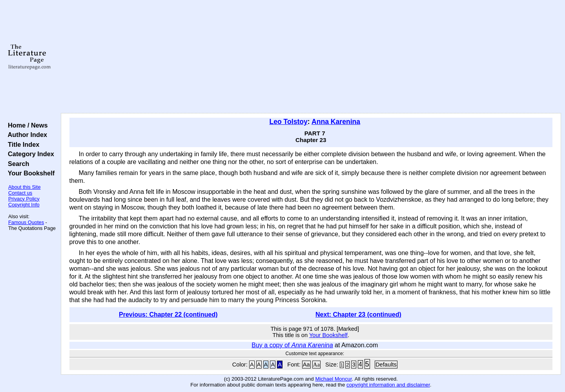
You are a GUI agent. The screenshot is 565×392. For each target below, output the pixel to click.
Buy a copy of (292, 345)
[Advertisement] (311, 57)
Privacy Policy (24, 199)
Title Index (22, 144)
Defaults (386, 365)
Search (17, 164)
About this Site (25, 187)
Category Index (29, 154)
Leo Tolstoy (288, 122)
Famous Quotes (26, 222)
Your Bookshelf (29, 173)
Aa (306, 365)
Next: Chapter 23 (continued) (358, 315)
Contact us (20, 193)
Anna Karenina (336, 122)
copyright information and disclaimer (388, 385)
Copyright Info (24, 205)
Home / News (26, 125)
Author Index (26, 135)
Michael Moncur (333, 379)
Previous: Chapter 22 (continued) (168, 315)
